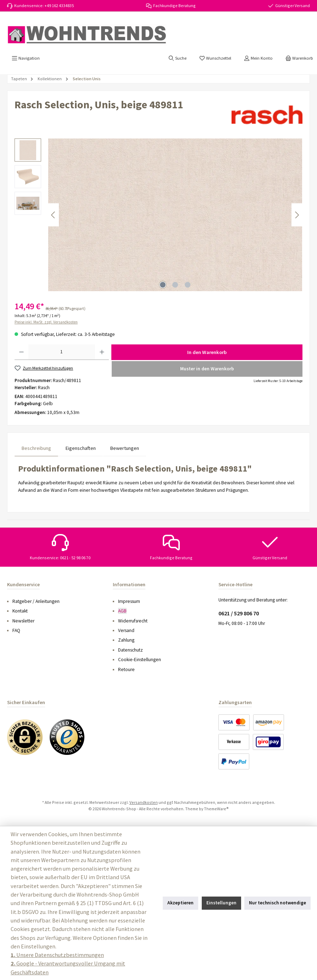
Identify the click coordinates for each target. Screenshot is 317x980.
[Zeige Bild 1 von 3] (163, 285)
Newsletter (23, 621)
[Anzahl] (62, 352)
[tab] (36, 448)
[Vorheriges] (54, 215)
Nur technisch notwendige (277, 903)
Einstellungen (221, 903)
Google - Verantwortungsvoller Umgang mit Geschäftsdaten (68, 968)
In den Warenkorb (207, 352)
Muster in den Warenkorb (207, 369)
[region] (158, 215)
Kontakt (20, 611)
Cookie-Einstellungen (140, 660)
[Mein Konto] (258, 58)
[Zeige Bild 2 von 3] (175, 285)
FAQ (16, 630)
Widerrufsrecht (133, 621)
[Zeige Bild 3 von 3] (188, 285)
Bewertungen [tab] (125, 448)
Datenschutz (130, 650)
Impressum (129, 601)
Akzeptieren (180, 903)
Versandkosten (144, 802)
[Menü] (26, 58)
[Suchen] (177, 58)
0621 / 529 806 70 (239, 613)
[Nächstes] (297, 215)
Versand (126, 630)
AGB (122, 611)
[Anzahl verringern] (21, 352)
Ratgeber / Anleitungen (36, 601)
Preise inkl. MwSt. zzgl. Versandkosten (46, 322)
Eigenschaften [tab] (81, 448)
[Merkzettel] (215, 58)
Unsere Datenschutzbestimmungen (57, 955)
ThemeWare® (216, 809)
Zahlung (126, 640)
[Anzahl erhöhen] (102, 352)
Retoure (126, 669)
